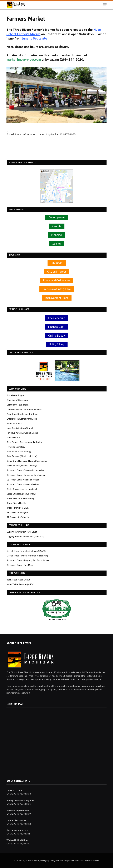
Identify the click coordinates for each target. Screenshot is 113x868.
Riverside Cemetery (16, 447)
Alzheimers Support (16, 395)
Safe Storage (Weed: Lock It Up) (22, 456)
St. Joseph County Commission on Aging (25, 470)
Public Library (13, 438)
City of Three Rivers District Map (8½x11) (26, 551)
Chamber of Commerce (18, 400)
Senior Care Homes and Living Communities (27, 461)
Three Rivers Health (16, 503)
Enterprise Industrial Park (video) (22, 419)
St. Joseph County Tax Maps (20, 565)
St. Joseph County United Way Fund (23, 484)
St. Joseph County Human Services (23, 480)
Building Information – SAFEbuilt (22, 532)
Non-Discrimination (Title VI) (20, 428)
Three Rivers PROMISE (18, 508)
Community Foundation (18, 405)
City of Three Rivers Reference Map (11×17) (27, 556)
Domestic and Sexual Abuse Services (24, 409)
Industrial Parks (14, 424)
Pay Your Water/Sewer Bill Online (22, 433)
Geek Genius (93, 861)
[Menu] (105, 5)
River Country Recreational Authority (24, 442)
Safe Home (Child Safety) (19, 452)
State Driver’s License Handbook (22, 489)
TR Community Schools (18, 517)
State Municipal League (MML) (21, 494)
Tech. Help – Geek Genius (18, 580)
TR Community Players (17, 513)
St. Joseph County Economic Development (26, 475)
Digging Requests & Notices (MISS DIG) (25, 537)
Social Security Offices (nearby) (22, 466)
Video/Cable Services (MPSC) (21, 584)
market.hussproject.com (24, 60)
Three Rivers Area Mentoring (20, 498)
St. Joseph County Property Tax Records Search (29, 560)
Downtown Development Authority (23, 414)
